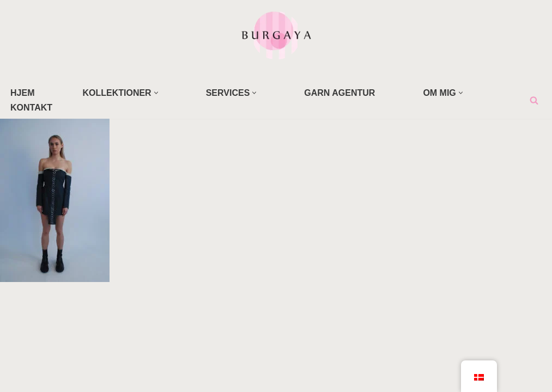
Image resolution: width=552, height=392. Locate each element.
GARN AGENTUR (339, 93)
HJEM (22, 93)
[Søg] (534, 100)
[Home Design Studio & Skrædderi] (276, 35)
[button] (156, 93)
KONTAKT (31, 108)
